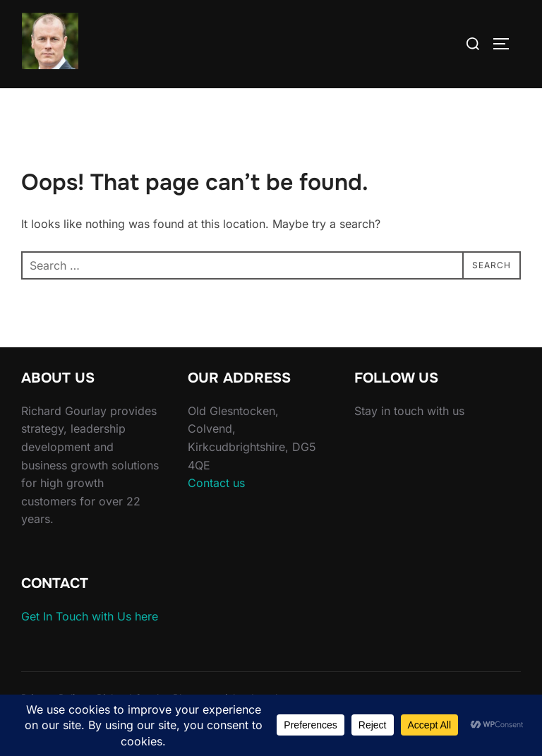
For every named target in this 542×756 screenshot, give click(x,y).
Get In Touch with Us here (90, 616)
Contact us (216, 483)
